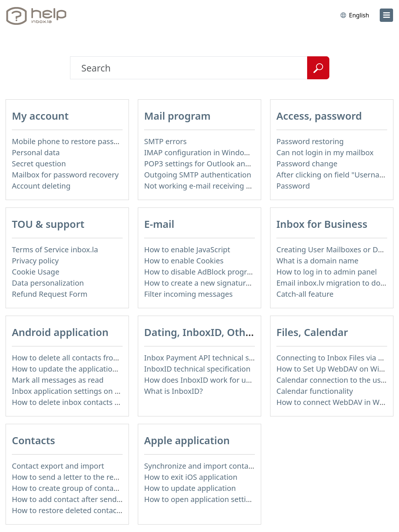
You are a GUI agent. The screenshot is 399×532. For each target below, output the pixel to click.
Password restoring (310, 141)
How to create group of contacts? (69, 488)
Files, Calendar (312, 332)
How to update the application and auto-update (94, 369)
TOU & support (48, 224)
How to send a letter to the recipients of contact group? (108, 477)
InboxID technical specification (197, 369)
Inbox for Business (322, 224)
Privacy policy (35, 261)
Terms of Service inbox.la (55, 250)
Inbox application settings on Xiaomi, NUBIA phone (101, 391)
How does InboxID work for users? (204, 380)
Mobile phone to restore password (72, 141)
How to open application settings (201, 499)
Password (293, 186)
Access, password (319, 116)
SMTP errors (165, 141)
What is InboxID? (173, 391)
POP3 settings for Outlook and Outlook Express (226, 164)
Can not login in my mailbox (325, 152)
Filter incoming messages (188, 294)
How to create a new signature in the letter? (220, 283)
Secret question (39, 164)
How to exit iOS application (191, 477)
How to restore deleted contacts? (69, 510)
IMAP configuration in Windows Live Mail (215, 152)
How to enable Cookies (184, 261)
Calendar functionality (315, 391)
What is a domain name (317, 261)
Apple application (187, 440)
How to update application (190, 488)
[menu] (386, 15)
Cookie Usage (36, 272)
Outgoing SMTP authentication (198, 175)
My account (40, 116)
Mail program (177, 116)
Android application (60, 332)
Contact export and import (58, 466)
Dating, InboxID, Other (200, 332)
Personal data (36, 152)
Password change (307, 164)
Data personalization (48, 283)
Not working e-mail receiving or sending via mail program (244, 186)
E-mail (159, 224)
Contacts (34, 440)
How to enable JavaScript (187, 250)
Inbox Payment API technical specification (217, 358)
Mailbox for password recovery (65, 175)
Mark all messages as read (58, 380)
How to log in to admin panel (327, 272)
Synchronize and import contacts (201, 466)
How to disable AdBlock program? (203, 272)
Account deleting (41, 186)
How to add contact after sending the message (93, 499)
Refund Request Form (50, 294)
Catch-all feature (305, 294)
